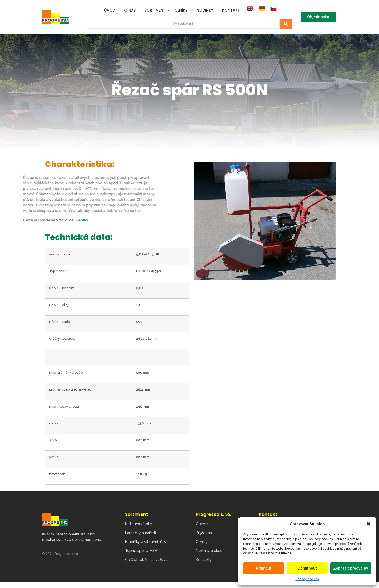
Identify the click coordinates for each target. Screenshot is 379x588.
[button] (368, 524)
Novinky (205, 10)
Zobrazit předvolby (351, 568)
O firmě (202, 524)
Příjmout (264, 568)
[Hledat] (180, 24)
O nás (130, 10)
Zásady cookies (307, 579)
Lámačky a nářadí (140, 533)
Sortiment (156, 10)
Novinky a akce (209, 551)
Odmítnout (307, 568)
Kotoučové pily (139, 524)
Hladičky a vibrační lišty (146, 542)
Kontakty (204, 560)
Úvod (110, 10)
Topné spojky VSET (142, 551)
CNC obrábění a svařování (148, 560)
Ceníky (181, 10)
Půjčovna (204, 533)
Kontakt (231, 10)
